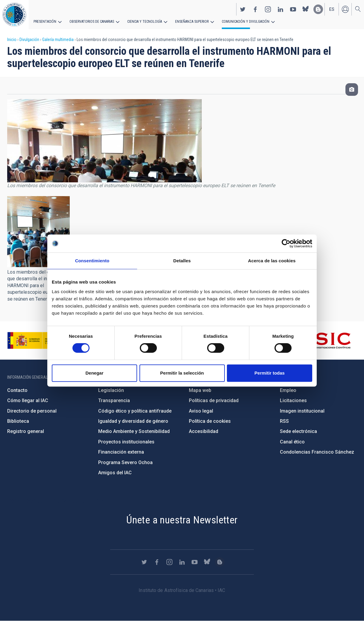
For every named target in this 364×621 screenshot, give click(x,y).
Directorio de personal (32, 411)
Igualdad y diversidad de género (133, 421)
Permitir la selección (182, 373)
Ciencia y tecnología (145, 22)
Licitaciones (293, 400)
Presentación (45, 22)
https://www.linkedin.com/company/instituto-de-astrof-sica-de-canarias (280, 9)
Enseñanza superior (192, 22)
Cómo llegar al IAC (28, 400)
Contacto (17, 390)
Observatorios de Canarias (92, 22)
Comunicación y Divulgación (246, 22)
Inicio (12, 40)
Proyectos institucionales (126, 442)
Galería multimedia (58, 40)
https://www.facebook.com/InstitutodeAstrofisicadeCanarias (255, 9)
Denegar (94, 373)
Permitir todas (270, 373)
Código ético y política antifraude (135, 411)
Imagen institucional (302, 411)
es (332, 9)
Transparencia (114, 400)
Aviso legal (201, 411)
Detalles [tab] (182, 261)
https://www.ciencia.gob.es (40, 340)
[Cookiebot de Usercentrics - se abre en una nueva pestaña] (286, 243)
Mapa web (200, 390)
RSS (284, 421)
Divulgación (29, 40)
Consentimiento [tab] (92, 261)
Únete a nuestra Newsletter (182, 520)
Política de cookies (210, 421)
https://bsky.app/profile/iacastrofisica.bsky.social (306, 9)
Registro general (26, 431)
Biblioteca (18, 421)
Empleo (288, 390)
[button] (38, 231)
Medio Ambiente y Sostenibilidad (134, 431)
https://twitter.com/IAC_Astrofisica (243, 9)
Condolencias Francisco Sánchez (317, 452)
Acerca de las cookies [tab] (272, 261)
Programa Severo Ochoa (125, 462)
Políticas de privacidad (214, 400)
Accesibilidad (204, 431)
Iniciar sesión (345, 9)
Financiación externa (121, 452)
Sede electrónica (298, 431)
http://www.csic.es (318, 340)
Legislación (111, 390)
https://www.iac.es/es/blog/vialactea (318, 9)
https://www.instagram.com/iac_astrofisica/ (268, 9)
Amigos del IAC (115, 473)
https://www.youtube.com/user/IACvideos (293, 9)
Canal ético (292, 442)
